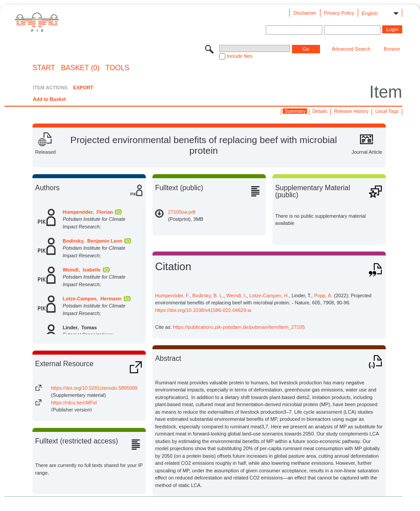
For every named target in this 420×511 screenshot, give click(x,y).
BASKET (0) (80, 68)
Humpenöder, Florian (88, 212)
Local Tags (387, 111)
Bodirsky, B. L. (208, 295)
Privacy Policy (339, 13)
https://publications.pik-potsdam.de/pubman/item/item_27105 (239, 327)
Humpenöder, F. (172, 295)
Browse (392, 49)
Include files (240, 56)
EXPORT (83, 88)
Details (320, 111)
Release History (352, 111)
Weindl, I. (236, 295)
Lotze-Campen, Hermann (92, 299)
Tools (117, 68)
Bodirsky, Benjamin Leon (92, 241)
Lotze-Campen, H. (269, 295)
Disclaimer (305, 13)
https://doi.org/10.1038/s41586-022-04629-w (203, 310)
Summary (295, 111)
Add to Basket (49, 99)
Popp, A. (324, 295)
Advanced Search (351, 49)
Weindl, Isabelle (82, 270)
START (44, 68)
